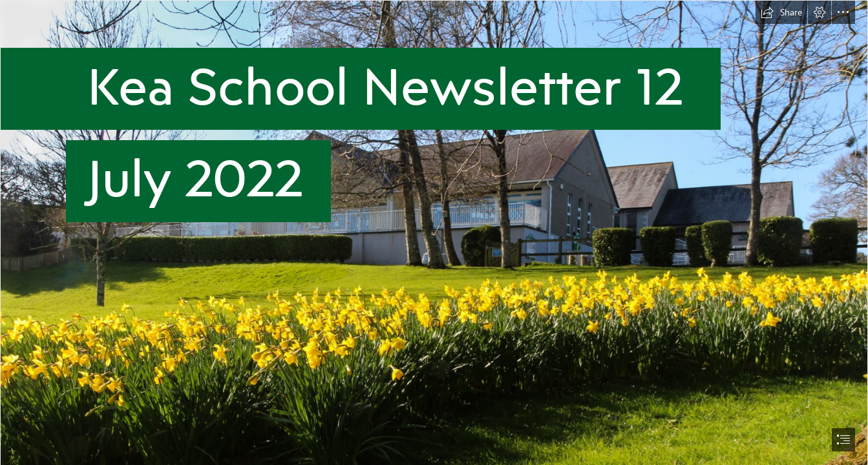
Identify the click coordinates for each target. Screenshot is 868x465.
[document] (434, 232)
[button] (781, 12)
